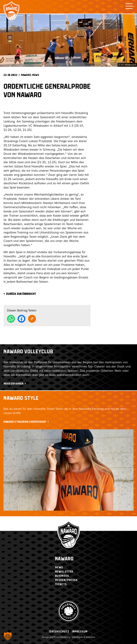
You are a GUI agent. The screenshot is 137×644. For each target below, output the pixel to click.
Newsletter (64, 572)
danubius (90, 637)
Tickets (61, 584)
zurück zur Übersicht (21, 294)
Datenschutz (59, 632)
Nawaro (64, 559)
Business (62, 576)
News (36, 75)
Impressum (80, 632)
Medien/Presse (66, 580)
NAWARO (26, 75)
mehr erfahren (14, 384)
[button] (8, 636)
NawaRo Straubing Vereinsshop (25, 422)
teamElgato (77, 637)
